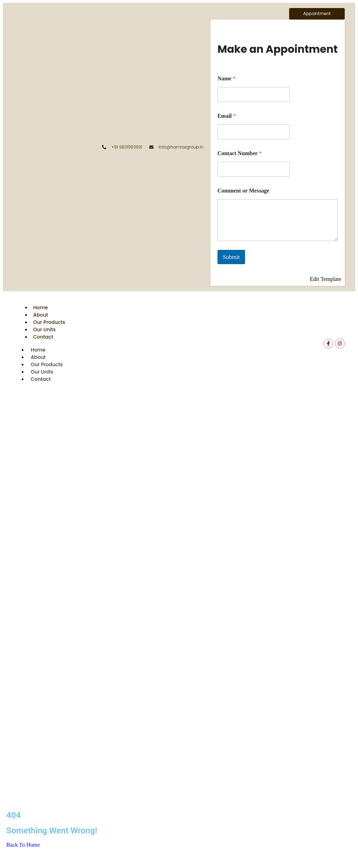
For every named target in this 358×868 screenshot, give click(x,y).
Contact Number (240, 153)
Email (227, 116)
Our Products (49, 322)
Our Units (44, 330)
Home (41, 308)
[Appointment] (317, 14)
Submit (231, 257)
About (41, 315)
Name (227, 78)
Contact (43, 337)
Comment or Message (243, 191)
